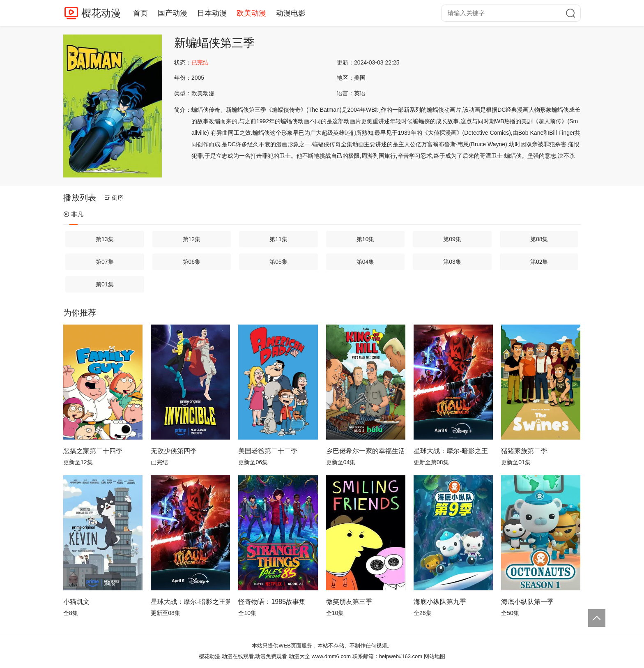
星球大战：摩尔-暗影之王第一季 (190, 602)
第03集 (452, 262)
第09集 (452, 239)
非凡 (73, 214)
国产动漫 (172, 13)
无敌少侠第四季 (174, 451)
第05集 (278, 262)
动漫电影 (291, 13)
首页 (140, 13)
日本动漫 (212, 13)
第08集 (539, 239)
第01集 (105, 284)
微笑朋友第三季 (349, 602)
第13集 (105, 239)
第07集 (105, 262)
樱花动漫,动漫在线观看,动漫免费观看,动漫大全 (254, 656)
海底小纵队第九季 (440, 602)
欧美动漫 (251, 13)
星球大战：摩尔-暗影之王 (451, 451)
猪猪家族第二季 (524, 451)
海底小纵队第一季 (527, 602)
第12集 (192, 239)
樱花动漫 (101, 13)
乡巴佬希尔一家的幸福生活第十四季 (366, 451)
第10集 (366, 239)
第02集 (539, 262)
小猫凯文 (76, 602)
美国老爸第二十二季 (268, 451)
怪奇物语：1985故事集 (272, 602)
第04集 (366, 262)
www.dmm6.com (331, 656)
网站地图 (435, 656)
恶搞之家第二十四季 (93, 451)
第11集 (278, 239)
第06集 (192, 262)
